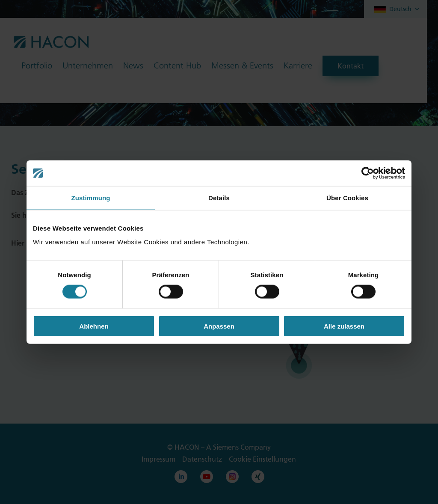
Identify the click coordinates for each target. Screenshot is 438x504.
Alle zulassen (344, 326)
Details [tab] (219, 198)
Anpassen (219, 326)
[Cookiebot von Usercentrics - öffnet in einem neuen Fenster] (368, 173)
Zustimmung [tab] (91, 198)
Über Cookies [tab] (347, 198)
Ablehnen (94, 326)
